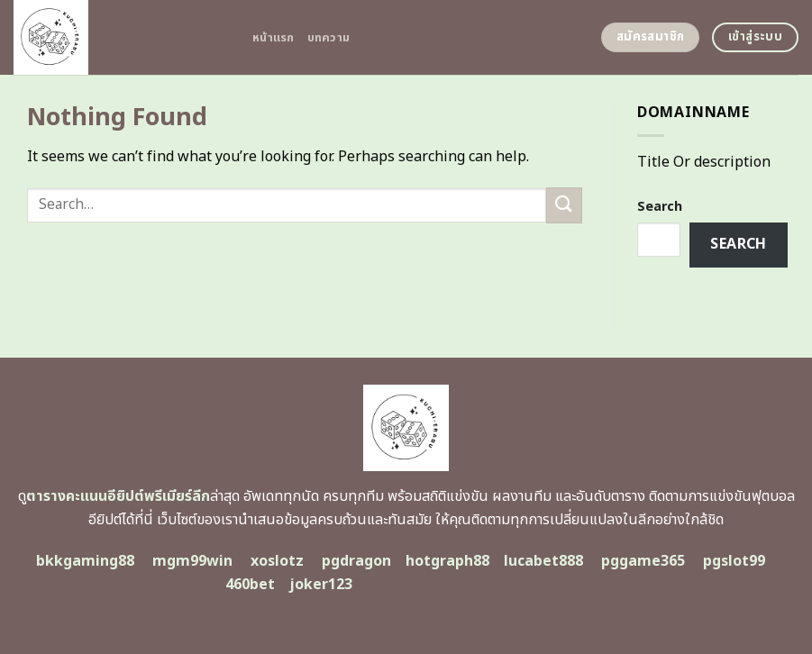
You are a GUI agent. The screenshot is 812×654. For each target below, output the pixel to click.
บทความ (329, 38)
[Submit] (564, 205)
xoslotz (277, 561)
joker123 (321, 585)
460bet (250, 585)
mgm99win (192, 561)
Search (660, 207)
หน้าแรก (274, 38)
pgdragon (356, 561)
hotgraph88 (447, 561)
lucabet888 (543, 561)
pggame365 (643, 561)
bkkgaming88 (85, 561)
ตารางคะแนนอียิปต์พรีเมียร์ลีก (118, 496)
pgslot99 (734, 561)
